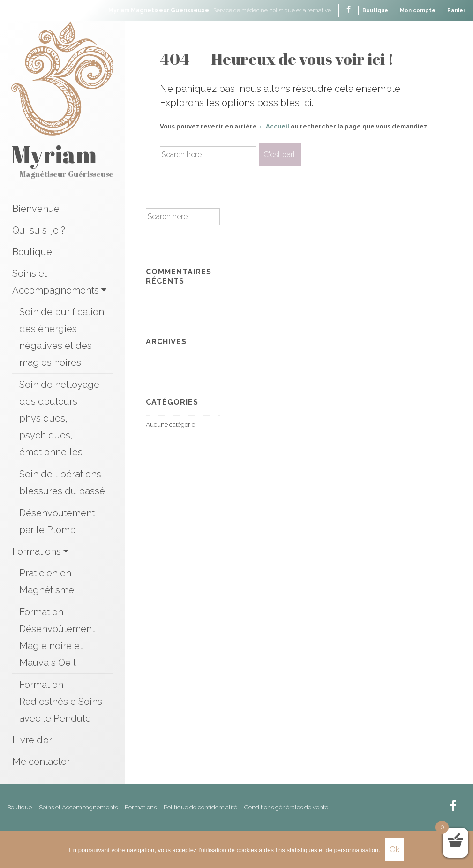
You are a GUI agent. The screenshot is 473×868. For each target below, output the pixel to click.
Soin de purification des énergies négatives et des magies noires (62, 338)
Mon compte (416, 10)
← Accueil (274, 126)
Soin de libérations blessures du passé (62, 483)
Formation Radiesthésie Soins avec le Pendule (61, 702)
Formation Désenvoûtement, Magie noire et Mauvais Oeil (58, 638)
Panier (456, 10)
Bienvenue (36, 210)
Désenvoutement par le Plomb (57, 522)
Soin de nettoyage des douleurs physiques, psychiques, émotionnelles (59, 419)
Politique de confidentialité (200, 808)
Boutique (372, 10)
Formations (37, 552)
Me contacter (41, 762)
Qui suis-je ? (39, 231)
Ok (394, 849)
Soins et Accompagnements (56, 283)
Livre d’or (32, 741)
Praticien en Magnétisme (47, 582)
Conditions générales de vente (286, 808)
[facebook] (344, 10)
